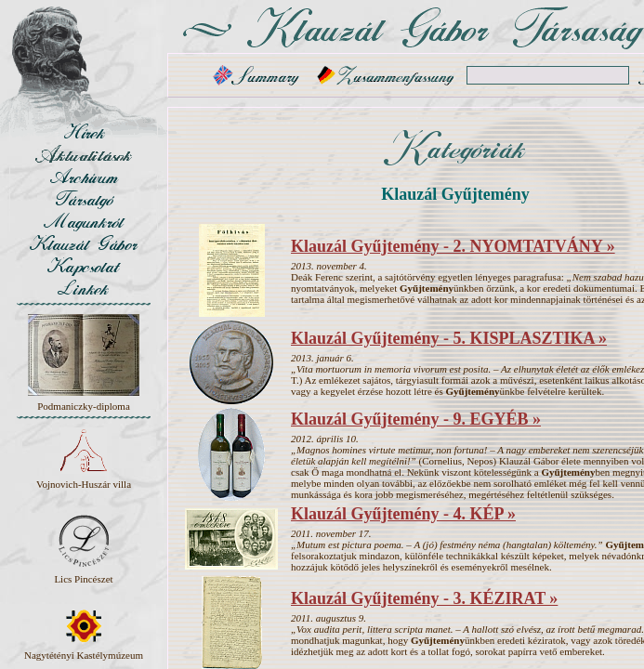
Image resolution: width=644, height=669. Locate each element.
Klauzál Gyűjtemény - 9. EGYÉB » (416, 419)
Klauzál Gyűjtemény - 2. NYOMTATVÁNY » (453, 246)
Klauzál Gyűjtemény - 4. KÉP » (403, 514)
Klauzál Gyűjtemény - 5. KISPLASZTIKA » (449, 338)
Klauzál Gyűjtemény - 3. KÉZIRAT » (424, 598)
